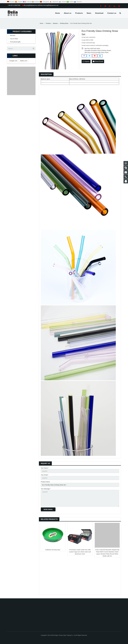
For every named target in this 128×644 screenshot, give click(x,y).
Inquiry (86, 61)
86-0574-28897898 (14, 5)
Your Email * (45, 475)
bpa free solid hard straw (92, 48)
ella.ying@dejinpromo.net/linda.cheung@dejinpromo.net (41, 5)
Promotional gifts (15, 42)
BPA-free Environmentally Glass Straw (97, 52)
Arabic (70, 2)
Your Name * (45, 468)
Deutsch (11, 2)
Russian (78, 2)
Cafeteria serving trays (53, 550)
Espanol (19, 2)
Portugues (45, 2)
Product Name (45, 482)
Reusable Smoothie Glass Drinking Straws (98, 50)
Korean (63, 2)
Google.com (13, 61)
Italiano (36, 2)
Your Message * (46, 489)
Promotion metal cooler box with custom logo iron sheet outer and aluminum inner (80, 552)
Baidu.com (24, 61)
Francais (28, 2)
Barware (13, 35)
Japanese (54, 2)
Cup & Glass (14, 39)
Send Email (98, 61)
